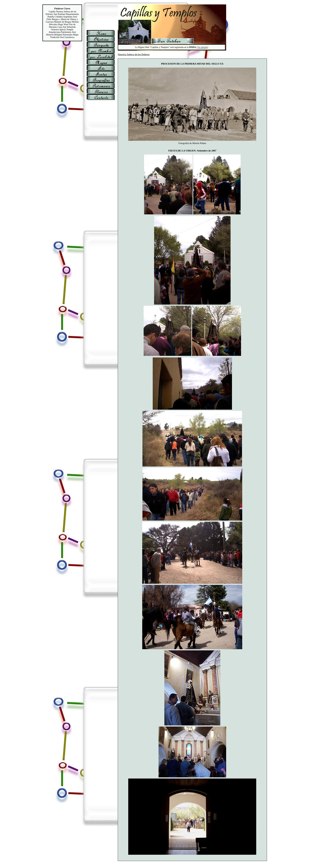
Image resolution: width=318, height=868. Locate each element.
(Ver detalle (202, 47)
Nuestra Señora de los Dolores (134, 54)
